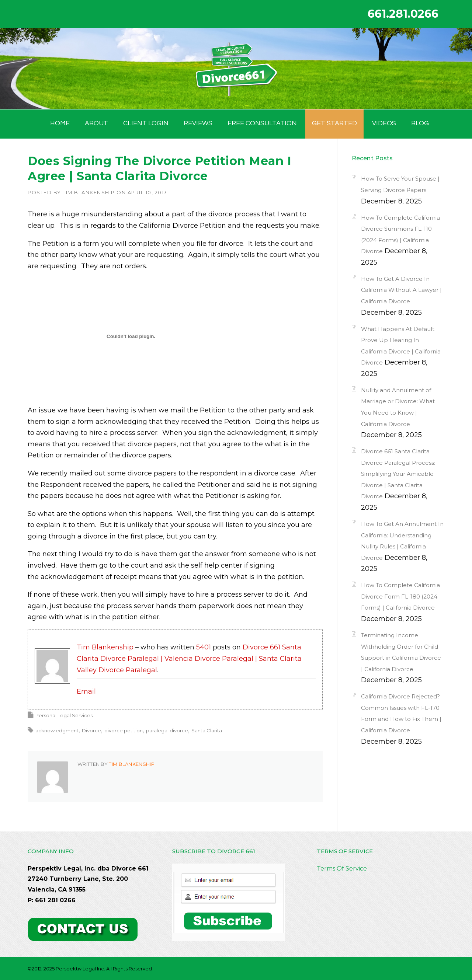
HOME (60, 123)
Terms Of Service (342, 869)
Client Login (146, 123)
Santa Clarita (207, 730)
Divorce (91, 730)
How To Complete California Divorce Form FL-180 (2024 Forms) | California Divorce (400, 596)
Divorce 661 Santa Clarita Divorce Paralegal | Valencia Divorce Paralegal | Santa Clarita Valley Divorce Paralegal (189, 658)
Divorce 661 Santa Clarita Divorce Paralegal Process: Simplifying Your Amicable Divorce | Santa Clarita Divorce (398, 474)
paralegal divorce (167, 730)
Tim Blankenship (89, 192)
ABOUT (96, 123)
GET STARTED (334, 123)
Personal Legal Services (64, 715)
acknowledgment (57, 730)
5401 (204, 647)
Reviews (198, 123)
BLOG (420, 123)
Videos (384, 123)
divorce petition (124, 730)
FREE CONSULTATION (262, 123)
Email (86, 691)
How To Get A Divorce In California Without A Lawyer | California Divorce (401, 290)
